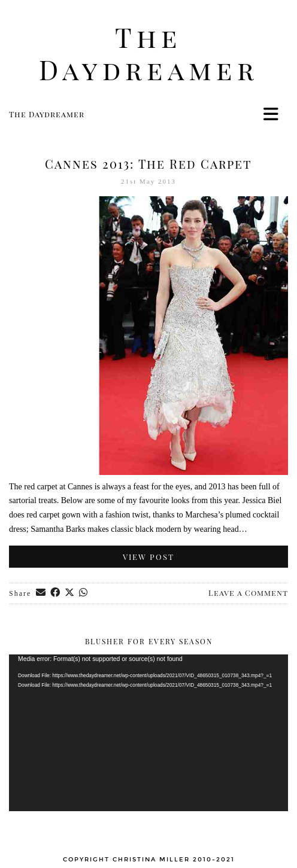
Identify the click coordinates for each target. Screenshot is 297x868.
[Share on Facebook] (56, 593)
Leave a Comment (248, 593)
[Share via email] (41, 593)
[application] (148, 733)
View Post (148, 557)
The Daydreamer (149, 53)
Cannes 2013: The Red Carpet (148, 164)
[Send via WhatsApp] (84, 593)
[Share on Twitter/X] (70, 593)
